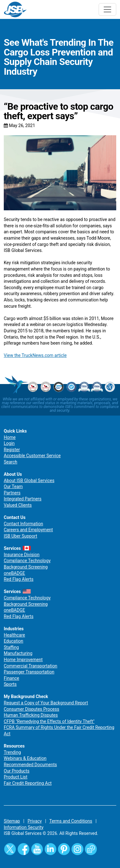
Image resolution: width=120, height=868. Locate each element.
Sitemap (12, 821)
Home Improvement (23, 660)
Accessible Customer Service (32, 456)
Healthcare (14, 635)
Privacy (35, 821)
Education (14, 641)
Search (11, 462)
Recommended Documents (30, 765)
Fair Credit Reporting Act (28, 783)
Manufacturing (18, 653)
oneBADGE (14, 573)
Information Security (24, 827)
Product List (16, 777)
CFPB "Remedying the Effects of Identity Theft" (49, 721)
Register (12, 450)
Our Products (17, 771)
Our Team (13, 486)
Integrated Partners (23, 499)
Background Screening (26, 567)
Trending (12, 752)
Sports (10, 684)
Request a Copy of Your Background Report (46, 703)
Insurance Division (22, 555)
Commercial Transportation (30, 666)
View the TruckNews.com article (35, 355)
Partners (12, 493)
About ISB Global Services (29, 481)
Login (9, 443)
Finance (11, 678)
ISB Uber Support (20, 536)
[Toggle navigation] (107, 9)
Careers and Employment (28, 530)
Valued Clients (18, 505)
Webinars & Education (25, 758)
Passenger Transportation (29, 672)
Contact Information (23, 524)
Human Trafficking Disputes (31, 715)
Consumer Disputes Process (31, 709)
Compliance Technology (27, 561)
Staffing (11, 647)
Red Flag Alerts (19, 579)
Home (10, 437)
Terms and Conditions (71, 821)
